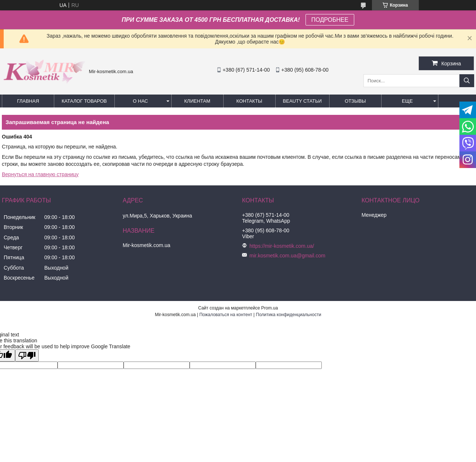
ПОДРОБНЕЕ (330, 20)
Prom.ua (270, 308)
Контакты (249, 101)
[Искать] (467, 81)
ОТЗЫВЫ (355, 101)
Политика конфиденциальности (288, 315)
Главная (28, 101)
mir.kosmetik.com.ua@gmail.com (287, 256)
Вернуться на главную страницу (40, 174)
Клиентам (197, 101)
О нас (140, 101)
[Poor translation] (27, 355)
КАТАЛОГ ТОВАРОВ (84, 101)
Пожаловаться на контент (226, 315)
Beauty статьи (302, 101)
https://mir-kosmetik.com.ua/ (282, 246)
